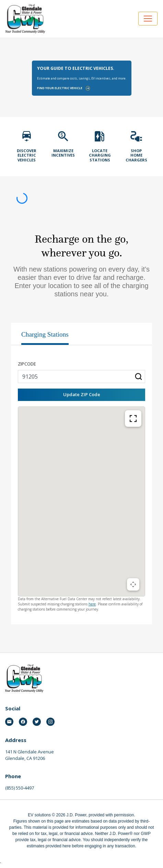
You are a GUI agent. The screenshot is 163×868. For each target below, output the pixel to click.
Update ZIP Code (82, 394)
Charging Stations (45, 334)
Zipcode (27, 364)
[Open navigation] (148, 19)
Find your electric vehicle (64, 88)
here (92, 604)
